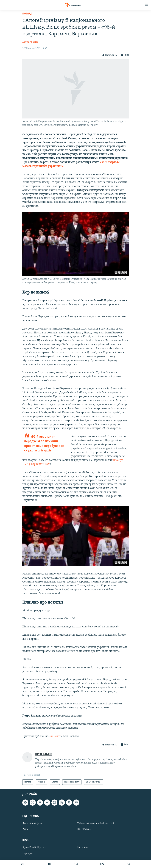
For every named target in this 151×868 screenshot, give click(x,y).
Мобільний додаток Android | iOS (95, 823)
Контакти (82, 847)
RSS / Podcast (84, 829)
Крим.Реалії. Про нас (34, 847)
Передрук (28, 853)
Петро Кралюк (30, 42)
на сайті (56, 736)
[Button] (109, 55)
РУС (102, 864)
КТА (76, 864)
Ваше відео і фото (32, 823)
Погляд (27, 14)
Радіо (25, 829)
